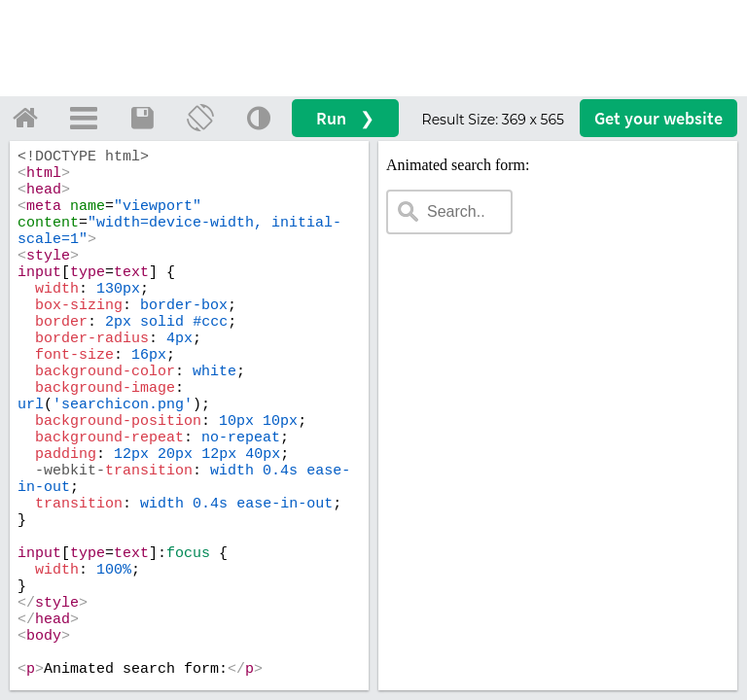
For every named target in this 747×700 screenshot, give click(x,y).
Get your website (658, 118)
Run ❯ (345, 118)
